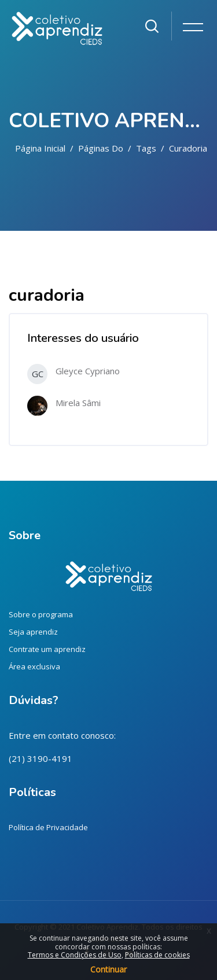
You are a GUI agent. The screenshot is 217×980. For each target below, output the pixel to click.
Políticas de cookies (157, 955)
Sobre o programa (41, 614)
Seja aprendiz (33, 632)
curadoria (188, 148)
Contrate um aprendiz (47, 649)
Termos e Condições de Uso (75, 955)
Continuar (108, 969)
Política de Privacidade (48, 827)
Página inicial (40, 148)
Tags (146, 148)
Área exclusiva (34, 666)
